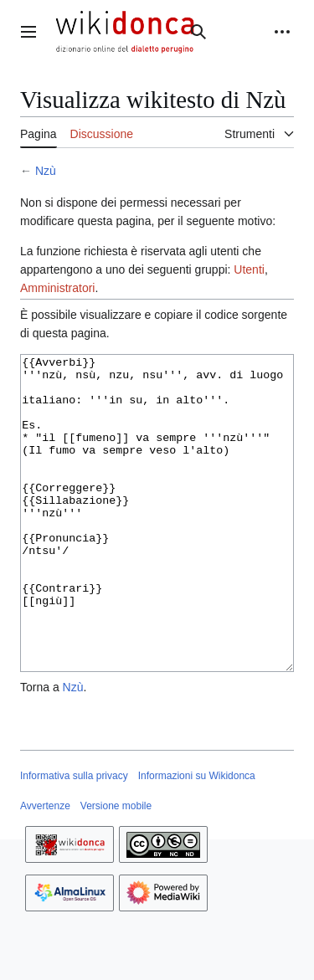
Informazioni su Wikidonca (197, 839)
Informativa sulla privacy (74, 839)
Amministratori (57, 288)
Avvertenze (45, 869)
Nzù (46, 171)
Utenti (249, 269)
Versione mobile (116, 869)
